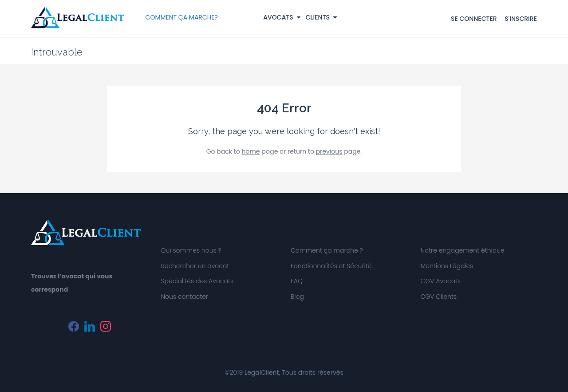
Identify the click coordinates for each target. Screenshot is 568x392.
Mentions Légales (447, 266)
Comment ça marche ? (327, 250)
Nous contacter (184, 297)
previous (329, 151)
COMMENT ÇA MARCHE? (182, 17)
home (250, 151)
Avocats (282, 17)
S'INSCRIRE (521, 19)
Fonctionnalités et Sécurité (331, 266)
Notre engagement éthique (463, 250)
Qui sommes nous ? (191, 250)
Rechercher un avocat (195, 266)
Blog (297, 297)
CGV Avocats (441, 281)
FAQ (297, 281)
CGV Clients (439, 297)
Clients (321, 17)
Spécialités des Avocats (197, 281)
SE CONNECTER (474, 19)
